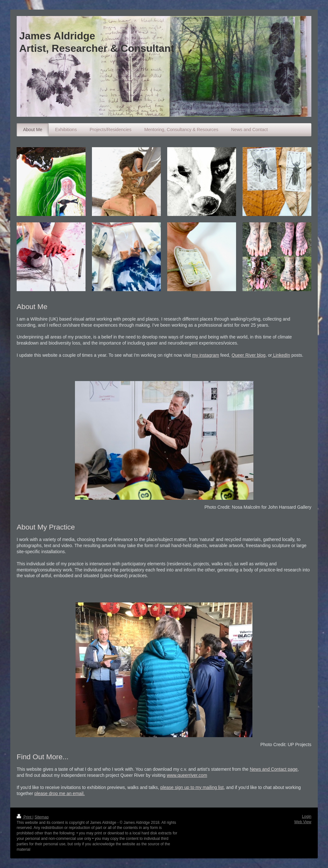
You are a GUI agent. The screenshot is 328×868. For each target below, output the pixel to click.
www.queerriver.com (187, 775)
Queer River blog (249, 355)
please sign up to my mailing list (192, 787)
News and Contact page (274, 769)
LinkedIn (281, 355)
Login (307, 816)
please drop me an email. (59, 793)
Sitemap (42, 817)
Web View (303, 822)
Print (25, 817)
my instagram (206, 355)
